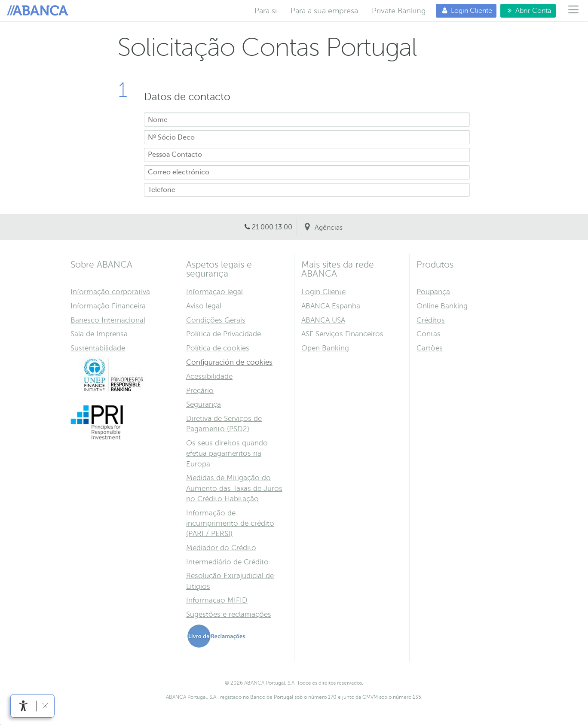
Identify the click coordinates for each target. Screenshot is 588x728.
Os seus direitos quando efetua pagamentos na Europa (227, 453)
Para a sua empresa (324, 11)
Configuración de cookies (229, 362)
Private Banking (399, 11)
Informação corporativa (110, 292)
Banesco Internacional (108, 320)
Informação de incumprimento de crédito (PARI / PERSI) (230, 523)
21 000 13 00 (272, 227)
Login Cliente (464, 11)
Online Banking (442, 306)
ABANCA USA (323, 320)
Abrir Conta (526, 11)
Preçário (200, 391)
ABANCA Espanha (331, 306)
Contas (429, 334)
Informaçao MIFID (217, 600)
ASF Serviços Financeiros (342, 334)
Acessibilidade (209, 376)
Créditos (431, 320)
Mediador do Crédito (221, 548)
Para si (39, 11)
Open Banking (325, 348)
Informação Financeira (108, 306)
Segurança (204, 404)
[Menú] (574, 11)
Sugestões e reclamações (229, 614)
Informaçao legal (214, 292)
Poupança (433, 292)
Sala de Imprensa (99, 334)
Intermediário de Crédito (227, 562)
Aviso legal (204, 306)
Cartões (430, 348)
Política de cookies (218, 348)
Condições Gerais (216, 320)
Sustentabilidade (98, 348)
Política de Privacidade (224, 334)
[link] (23, 706)
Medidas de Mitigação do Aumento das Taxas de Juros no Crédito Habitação (234, 488)
